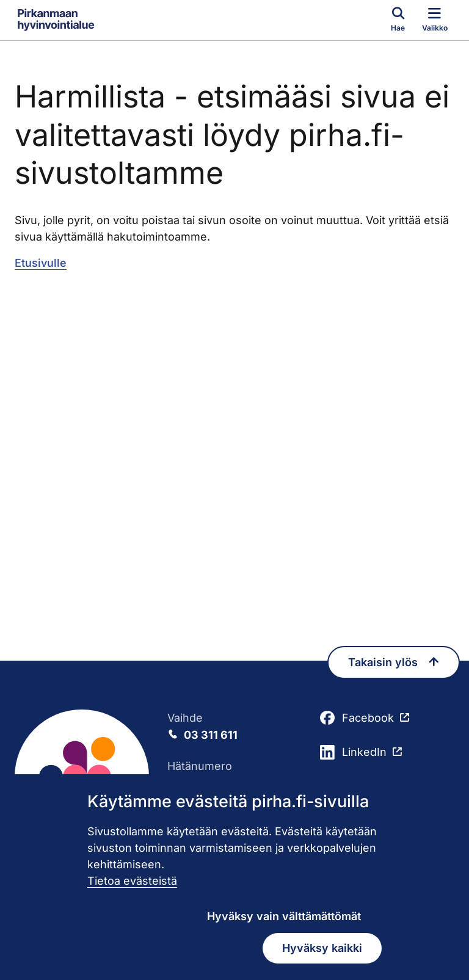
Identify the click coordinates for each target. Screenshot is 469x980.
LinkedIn (353, 752)
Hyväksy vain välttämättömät (284, 916)
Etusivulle (41, 263)
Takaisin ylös (394, 662)
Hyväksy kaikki (322, 948)
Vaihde (234, 727)
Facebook (357, 718)
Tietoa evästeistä (132, 881)
